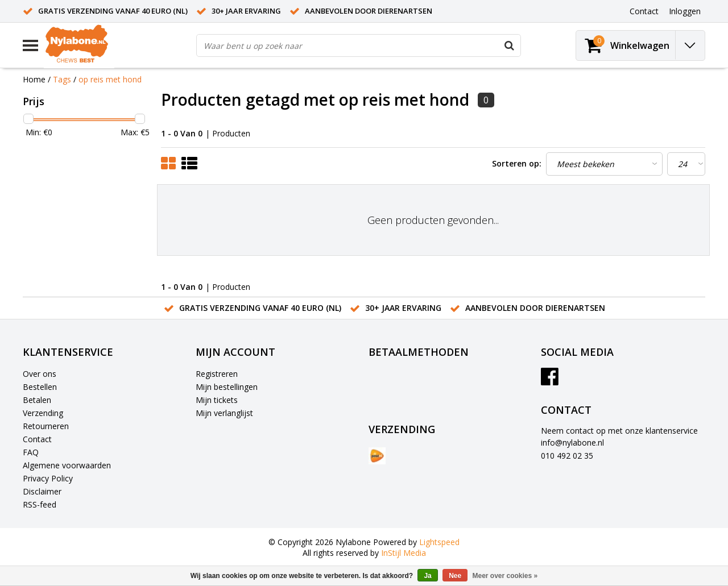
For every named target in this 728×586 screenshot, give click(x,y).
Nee (455, 576)
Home (34, 79)
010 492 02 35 (567, 456)
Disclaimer (42, 491)
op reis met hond (110, 79)
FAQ (31, 452)
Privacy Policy (48, 478)
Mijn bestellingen (227, 387)
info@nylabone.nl (572, 442)
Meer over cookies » (505, 576)
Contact (37, 439)
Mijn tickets (217, 400)
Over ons (40, 374)
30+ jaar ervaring (246, 11)
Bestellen (40, 387)
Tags (62, 79)
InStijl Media (404, 553)
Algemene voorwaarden (67, 465)
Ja (427, 576)
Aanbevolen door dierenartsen (369, 11)
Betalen (37, 400)
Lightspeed (439, 542)
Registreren (217, 374)
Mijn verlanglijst (224, 413)
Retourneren (46, 426)
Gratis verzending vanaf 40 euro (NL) (113, 11)
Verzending (43, 413)
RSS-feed (40, 504)
